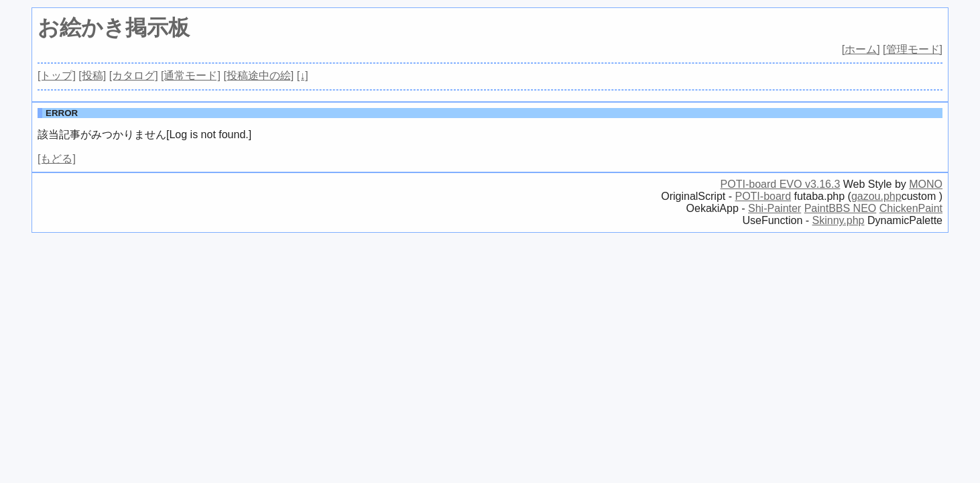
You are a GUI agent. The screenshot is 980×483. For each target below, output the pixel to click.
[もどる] (57, 159)
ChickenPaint (911, 208)
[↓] (303, 75)
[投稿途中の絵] (258, 75)
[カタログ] (134, 75)
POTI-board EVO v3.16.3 (781, 184)
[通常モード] (191, 75)
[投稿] (92, 75)
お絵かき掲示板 (114, 28)
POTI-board (763, 196)
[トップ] (57, 75)
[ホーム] (861, 49)
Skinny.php (839, 220)
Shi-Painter (775, 208)
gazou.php (876, 196)
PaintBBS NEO (841, 208)
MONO (926, 184)
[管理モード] (913, 49)
